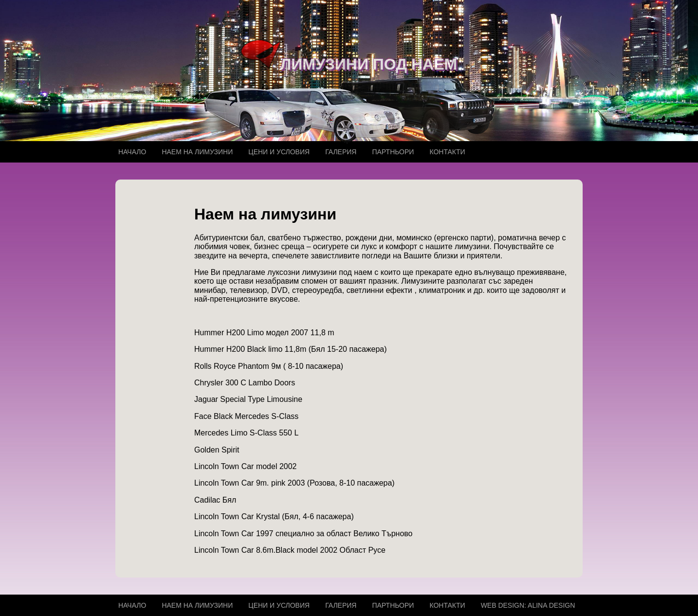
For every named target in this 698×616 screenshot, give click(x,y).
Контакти (447, 152)
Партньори (393, 152)
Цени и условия (279, 152)
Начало (132, 152)
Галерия (341, 152)
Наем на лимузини (197, 152)
